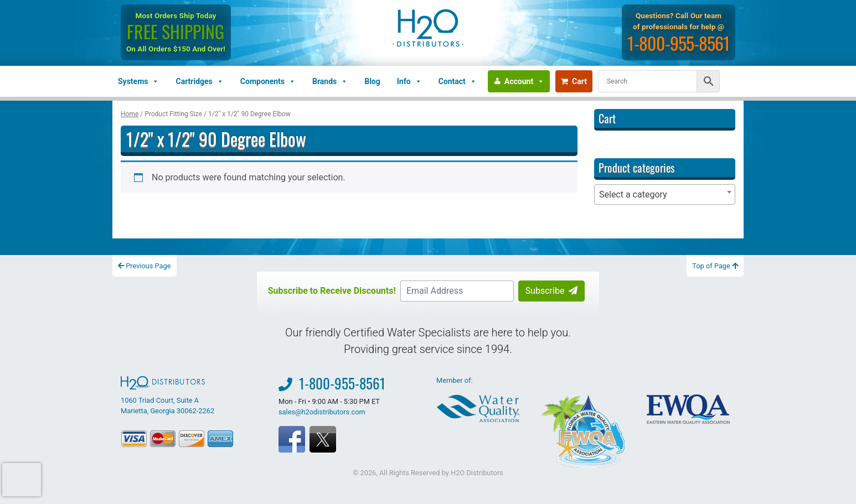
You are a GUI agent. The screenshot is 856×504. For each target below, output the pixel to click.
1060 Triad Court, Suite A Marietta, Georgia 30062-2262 (167, 396)
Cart (574, 81)
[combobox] (665, 194)
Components (268, 81)
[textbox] (665, 194)
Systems (138, 81)
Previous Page (145, 266)
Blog (372, 81)
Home (130, 114)
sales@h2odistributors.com (322, 412)
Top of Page (715, 266)
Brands (330, 81)
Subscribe (552, 291)
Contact (458, 81)
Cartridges (199, 81)
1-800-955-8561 (679, 43)
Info (409, 81)
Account (524, 81)
